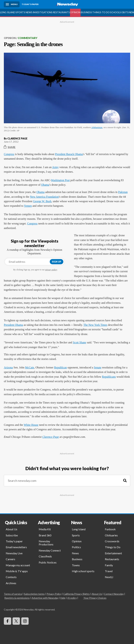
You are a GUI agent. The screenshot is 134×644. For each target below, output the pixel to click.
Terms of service (13, 594)
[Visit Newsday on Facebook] (8, 621)
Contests (11, 577)
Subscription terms (34, 594)
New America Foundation (44, 197)
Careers (10, 559)
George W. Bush (42, 201)
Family (109, 565)
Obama (45, 185)
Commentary (28, 38)
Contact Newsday (114, 594)
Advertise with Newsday (45, 598)
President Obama (13, 325)
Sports (20, 12)
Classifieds (45, 556)
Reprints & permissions (17, 598)
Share (10, 147)
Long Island (8, 12)
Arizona (8, 367)
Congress (9, 154)
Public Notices (48, 562)
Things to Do (101, 12)
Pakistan (123, 192)
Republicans (109, 377)
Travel (109, 571)
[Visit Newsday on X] (16, 621)
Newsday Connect (50, 550)
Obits (125, 12)
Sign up (57, 262)
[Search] (125, 481)
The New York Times (95, 325)
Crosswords (112, 541)
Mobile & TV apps (17, 571)
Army (55, 167)
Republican (60, 367)
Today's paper (14, 541)
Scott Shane (80, 342)
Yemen (28, 206)
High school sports (83, 571)
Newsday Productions (46, 543)
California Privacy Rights (77, 594)
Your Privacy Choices (95, 598)
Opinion (75, 12)
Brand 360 (45, 535)
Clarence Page (51, 437)
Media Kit (45, 529)
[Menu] (12, 4)
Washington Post (60, 180)
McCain (30, 367)
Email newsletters (16, 547)
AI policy (72, 598)
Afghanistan (97, 127)
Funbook (110, 529)
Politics (76, 547)
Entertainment (113, 553)
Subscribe (12, 535)
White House (31, 425)
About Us (12, 529)
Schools (115, 12)
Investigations (43, 12)
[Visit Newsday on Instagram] (25, 621)
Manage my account (18, 565)
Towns (76, 565)
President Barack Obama (69, 154)
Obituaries (111, 535)
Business (86, 12)
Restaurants (61, 12)
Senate (98, 367)
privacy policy (51, 270)
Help (63, 598)
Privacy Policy (54, 594)
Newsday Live (14, 553)
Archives (11, 583)
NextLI (109, 577)
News (29, 12)
